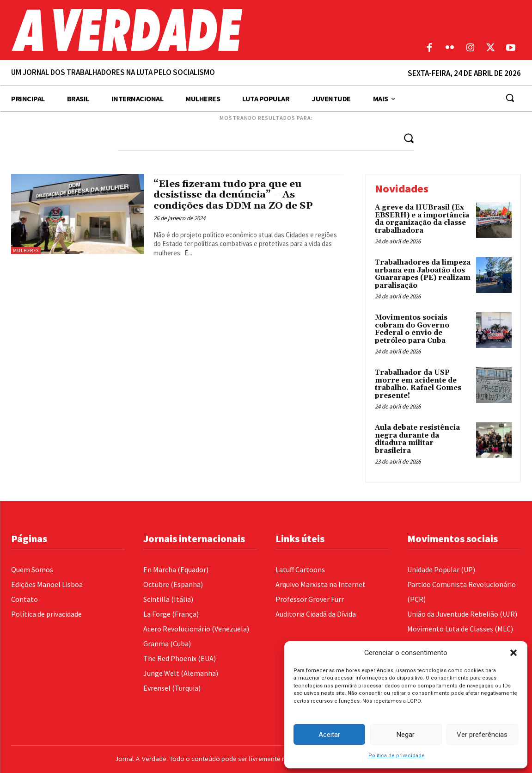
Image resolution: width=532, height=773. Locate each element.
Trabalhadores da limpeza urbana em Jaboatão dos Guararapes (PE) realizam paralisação (423, 274)
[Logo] (199, 30)
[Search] (409, 138)
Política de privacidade (397, 756)
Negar (406, 735)
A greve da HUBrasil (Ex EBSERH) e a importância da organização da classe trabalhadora (422, 219)
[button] (514, 653)
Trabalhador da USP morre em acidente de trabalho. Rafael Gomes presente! (418, 384)
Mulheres (26, 250)
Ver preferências (482, 735)
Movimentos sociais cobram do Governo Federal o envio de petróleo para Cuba (412, 329)
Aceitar (329, 735)
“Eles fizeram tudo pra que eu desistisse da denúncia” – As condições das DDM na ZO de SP (233, 195)
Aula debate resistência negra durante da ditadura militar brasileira (417, 439)
